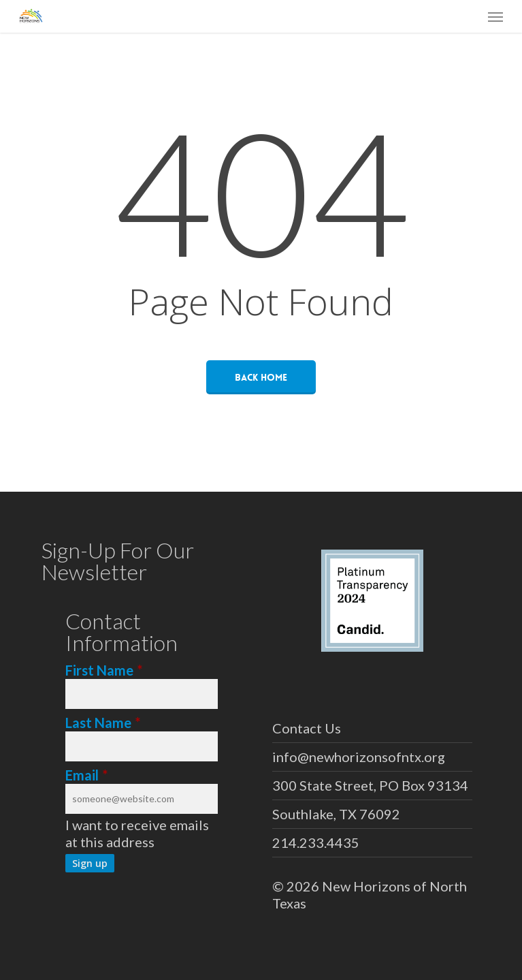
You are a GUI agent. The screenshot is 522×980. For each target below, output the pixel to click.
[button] (495, 16)
